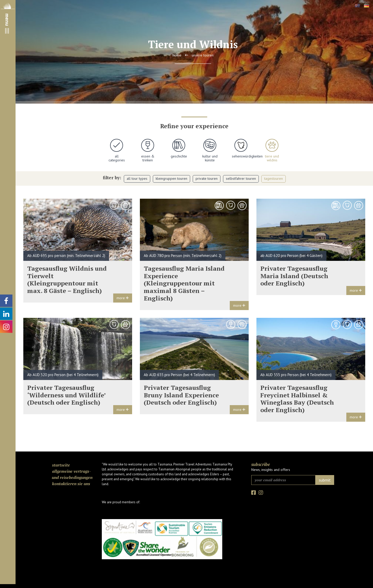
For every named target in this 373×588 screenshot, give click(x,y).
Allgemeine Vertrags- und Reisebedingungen (72, 474)
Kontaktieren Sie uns (71, 484)
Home (177, 55)
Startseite (61, 465)
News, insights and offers (271, 470)
